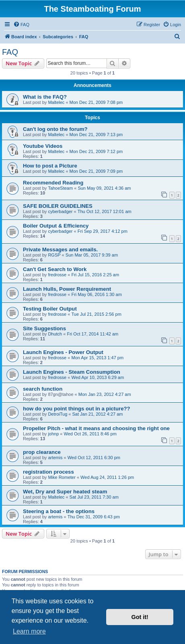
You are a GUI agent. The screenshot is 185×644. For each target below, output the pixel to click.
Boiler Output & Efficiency (56, 226)
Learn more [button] (29, 631)
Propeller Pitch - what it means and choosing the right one (96, 428)
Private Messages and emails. (60, 250)
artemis (55, 458)
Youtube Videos (43, 146)
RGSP (54, 255)
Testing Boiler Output (50, 309)
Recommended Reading (53, 183)
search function (43, 389)
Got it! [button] (140, 617)
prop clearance (42, 452)
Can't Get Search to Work (55, 269)
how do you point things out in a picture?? (77, 409)
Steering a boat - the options (59, 511)
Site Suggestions (44, 328)
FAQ (10, 52)
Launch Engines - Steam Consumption (72, 372)
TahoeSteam (60, 188)
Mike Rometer (62, 477)
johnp (53, 434)
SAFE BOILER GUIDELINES (58, 206)
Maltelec (56, 102)
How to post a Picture (50, 166)
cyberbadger (60, 211)
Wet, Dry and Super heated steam (65, 492)
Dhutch (55, 334)
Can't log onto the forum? (55, 129)
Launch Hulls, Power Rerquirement (67, 289)
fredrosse (57, 275)
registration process (48, 472)
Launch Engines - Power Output (63, 352)
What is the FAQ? (45, 97)
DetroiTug (58, 414)
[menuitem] (21, 25)
